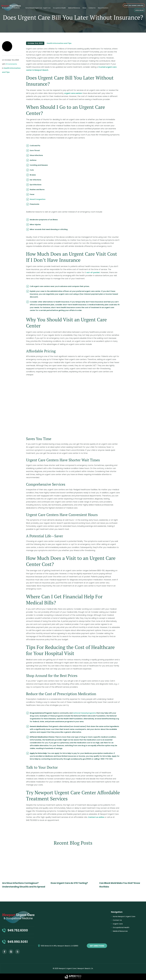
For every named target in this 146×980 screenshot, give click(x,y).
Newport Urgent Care (67, 968)
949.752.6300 (18, 930)
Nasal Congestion (38, 199)
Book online (139, 10)
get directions (97, 946)
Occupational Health (59, 8)
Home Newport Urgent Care (34, 8)
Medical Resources (74, 8)
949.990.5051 (18, 942)
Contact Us (92, 8)
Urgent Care (47, 8)
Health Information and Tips (59, 43)
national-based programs (84, 713)
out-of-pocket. (93, 272)
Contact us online (96, 817)
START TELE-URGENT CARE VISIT (134, 5)
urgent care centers (73, 93)
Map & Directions (103, 8)
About (84, 8)
